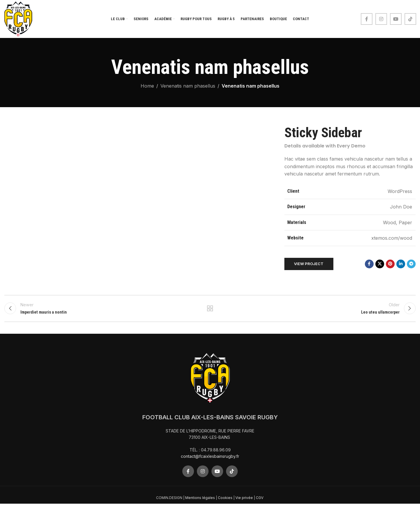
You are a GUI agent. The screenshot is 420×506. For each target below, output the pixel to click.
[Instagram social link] (381, 19)
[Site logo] (18, 18)
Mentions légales (200, 500)
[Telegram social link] (411, 264)
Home (147, 86)
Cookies (225, 500)
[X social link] (380, 264)
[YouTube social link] (396, 19)
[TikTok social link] (410, 19)
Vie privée (244, 500)
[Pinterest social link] (390, 264)
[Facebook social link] (367, 19)
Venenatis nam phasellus (188, 86)
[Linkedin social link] (401, 264)
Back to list (210, 310)
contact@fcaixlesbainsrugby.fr (210, 459)
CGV (260, 500)
